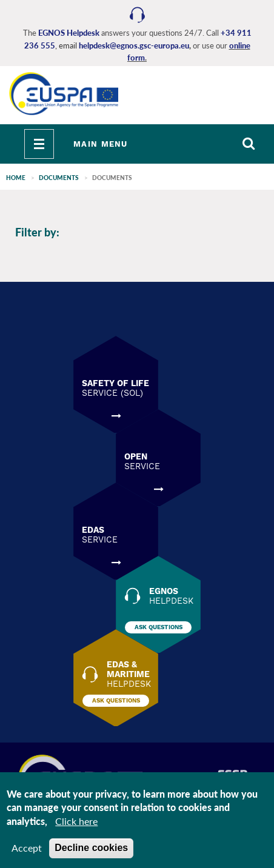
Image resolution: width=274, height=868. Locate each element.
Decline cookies (91, 848)
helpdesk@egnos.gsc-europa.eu (134, 45)
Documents (59, 178)
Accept (27, 848)
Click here (76, 821)
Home (16, 178)
